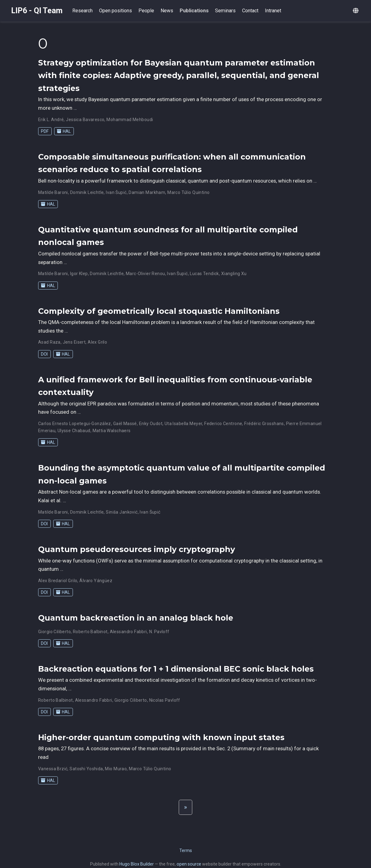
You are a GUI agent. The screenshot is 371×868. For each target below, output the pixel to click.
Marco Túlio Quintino (188, 192)
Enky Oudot (151, 424)
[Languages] (356, 11)
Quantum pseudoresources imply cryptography (137, 549)
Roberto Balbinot (90, 632)
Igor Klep (79, 274)
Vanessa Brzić (53, 769)
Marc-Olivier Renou (146, 274)
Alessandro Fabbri (128, 632)
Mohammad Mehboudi (130, 120)
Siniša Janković (122, 512)
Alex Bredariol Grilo (58, 581)
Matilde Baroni (53, 192)
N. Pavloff (159, 632)
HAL (64, 131)
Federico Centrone (223, 424)
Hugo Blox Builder (137, 864)
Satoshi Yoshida (86, 769)
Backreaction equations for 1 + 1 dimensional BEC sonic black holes (176, 669)
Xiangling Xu (234, 274)
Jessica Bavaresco (85, 120)
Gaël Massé (125, 424)
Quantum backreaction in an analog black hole (136, 618)
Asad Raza (49, 342)
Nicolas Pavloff (165, 700)
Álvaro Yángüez (96, 581)
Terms (186, 850)
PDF (45, 131)
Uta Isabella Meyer (184, 424)
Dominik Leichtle (87, 192)
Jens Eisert (74, 342)
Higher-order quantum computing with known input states (161, 737)
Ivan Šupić (116, 192)
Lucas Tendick (204, 274)
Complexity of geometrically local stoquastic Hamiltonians (159, 311)
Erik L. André (51, 120)
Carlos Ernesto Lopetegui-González (75, 424)
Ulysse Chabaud (74, 431)
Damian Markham (147, 192)
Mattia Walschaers (112, 431)
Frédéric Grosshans (264, 424)
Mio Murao (116, 769)
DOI (44, 354)
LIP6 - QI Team (37, 11)
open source (189, 864)
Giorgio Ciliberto (54, 632)
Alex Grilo (97, 342)
